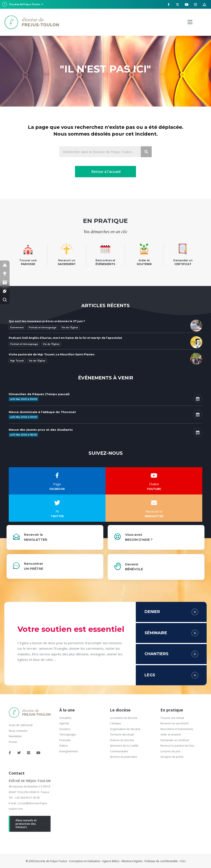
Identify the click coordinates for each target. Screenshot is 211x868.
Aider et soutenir (171, 735)
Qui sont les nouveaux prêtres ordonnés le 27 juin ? (47, 321)
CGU (183, 861)
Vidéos (64, 746)
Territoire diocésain (122, 735)
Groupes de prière (172, 757)
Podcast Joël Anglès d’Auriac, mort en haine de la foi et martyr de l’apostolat (65, 338)
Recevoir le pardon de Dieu (177, 746)
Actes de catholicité (21, 725)
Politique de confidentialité (161, 861)
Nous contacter (18, 731)
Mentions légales (132, 861)
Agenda (64, 723)
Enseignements (69, 751)
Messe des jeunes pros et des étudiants (41, 430)
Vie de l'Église (70, 328)
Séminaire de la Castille (124, 746)
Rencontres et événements (177, 729)
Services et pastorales (123, 757)
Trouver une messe (172, 718)
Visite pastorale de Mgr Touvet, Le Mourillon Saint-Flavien (52, 354)
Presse (13, 742)
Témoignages (68, 735)
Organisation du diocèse (125, 729)
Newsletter (15, 736)
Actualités (65, 718)
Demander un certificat (175, 740)
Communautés (119, 751)
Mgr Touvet (17, 361)
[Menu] (190, 22)
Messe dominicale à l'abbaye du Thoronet (42, 412)
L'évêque (115, 723)
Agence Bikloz (111, 861)
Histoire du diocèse (122, 740)
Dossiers (65, 729)
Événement (17, 328)
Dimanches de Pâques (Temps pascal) (39, 394)
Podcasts (65, 740)
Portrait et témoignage (43, 328)
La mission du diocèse (124, 718)
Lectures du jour (170, 751)
